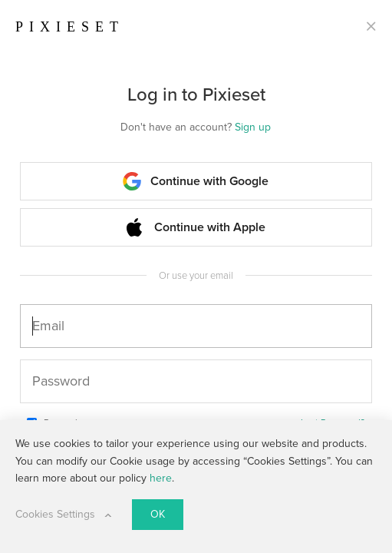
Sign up (253, 127)
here (161, 478)
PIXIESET (70, 27)
